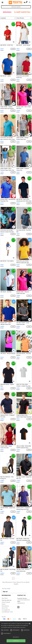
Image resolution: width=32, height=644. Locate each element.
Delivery (4, 604)
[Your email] (14, 589)
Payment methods (6, 602)
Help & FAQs (5, 608)
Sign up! (5, 592)
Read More (23, 627)
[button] (24, 2)
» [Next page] (19, 578)
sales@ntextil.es (21, 603)
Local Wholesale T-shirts (7, 612)
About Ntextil (5, 598)
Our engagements (6, 610)
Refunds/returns (5, 606)
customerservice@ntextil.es (24, 600)
